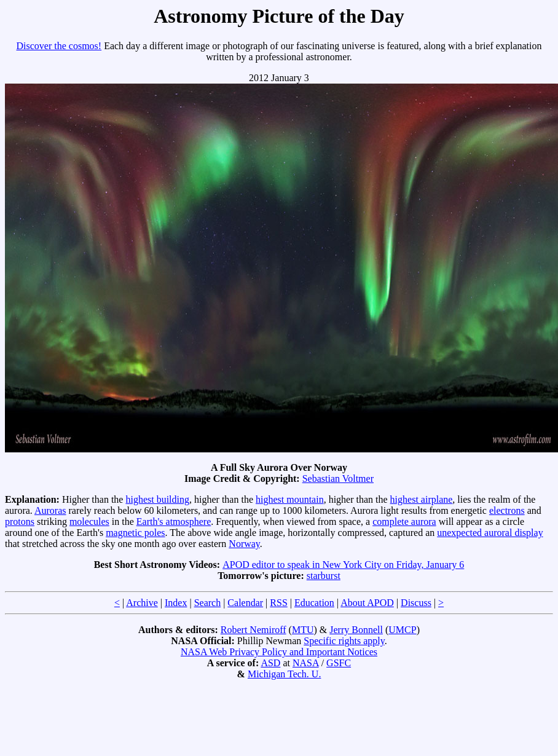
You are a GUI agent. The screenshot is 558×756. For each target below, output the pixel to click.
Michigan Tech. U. (284, 674)
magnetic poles (135, 533)
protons (20, 522)
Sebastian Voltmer (338, 478)
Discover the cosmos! (59, 46)
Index (176, 603)
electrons (507, 510)
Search (208, 603)
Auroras (50, 510)
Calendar (245, 603)
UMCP (402, 630)
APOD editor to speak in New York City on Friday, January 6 (343, 565)
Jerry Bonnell (356, 630)
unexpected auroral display (490, 533)
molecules (89, 522)
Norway (244, 544)
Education (314, 603)
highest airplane (422, 499)
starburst (324, 576)
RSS (278, 603)
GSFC (339, 663)
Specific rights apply (344, 641)
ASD (270, 663)
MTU (303, 630)
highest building (157, 499)
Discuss (416, 603)
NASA (306, 663)
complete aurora (404, 522)
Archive (142, 603)
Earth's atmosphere (174, 522)
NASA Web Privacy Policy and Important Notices (279, 652)
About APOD (367, 603)
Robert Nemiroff (253, 630)
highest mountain (290, 499)
